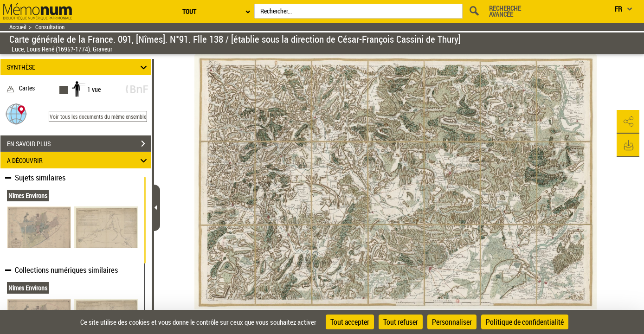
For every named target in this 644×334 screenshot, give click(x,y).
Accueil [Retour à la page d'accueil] (18, 27)
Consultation (50, 27)
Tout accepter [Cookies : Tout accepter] (350, 322)
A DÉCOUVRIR (78, 160)
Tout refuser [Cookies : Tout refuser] (401, 322)
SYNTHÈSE (78, 67)
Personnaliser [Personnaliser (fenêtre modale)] (452, 322)
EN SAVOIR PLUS (79, 144)
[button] (16, 113)
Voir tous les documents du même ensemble (98, 116)
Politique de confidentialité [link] (525, 322)
